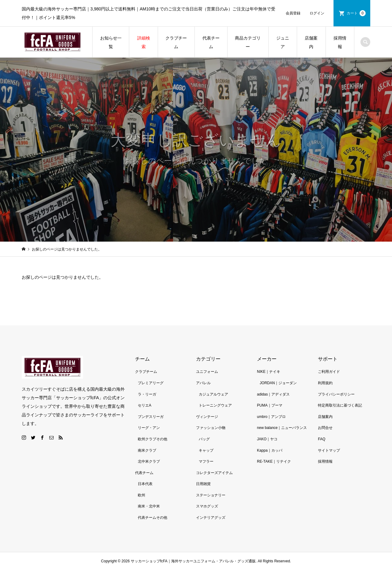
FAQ (322, 439)
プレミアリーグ (151, 383)
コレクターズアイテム (214, 473)
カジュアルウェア (213, 394)
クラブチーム (176, 42)
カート (356, 13)
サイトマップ (329, 450)
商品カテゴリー (248, 42)
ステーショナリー (211, 495)
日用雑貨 (203, 484)
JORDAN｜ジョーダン (278, 383)
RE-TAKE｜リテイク (274, 461)
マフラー (206, 461)
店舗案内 (311, 42)
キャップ (206, 450)
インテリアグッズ (211, 518)
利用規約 (325, 383)
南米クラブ (147, 450)
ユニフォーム (207, 372)
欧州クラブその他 (153, 439)
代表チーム (211, 42)
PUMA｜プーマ (270, 405)
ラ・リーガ (147, 394)
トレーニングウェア (215, 405)
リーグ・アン (149, 428)
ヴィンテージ (207, 417)
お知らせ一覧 (111, 42)
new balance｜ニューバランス (282, 428)
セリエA (145, 405)
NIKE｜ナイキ (269, 372)
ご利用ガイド (329, 372)
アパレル (203, 383)
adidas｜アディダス (273, 394)
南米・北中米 (149, 506)
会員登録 (293, 13)
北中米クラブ (149, 461)
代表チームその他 (153, 518)
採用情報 (340, 42)
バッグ (204, 439)
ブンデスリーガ (151, 417)
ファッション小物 (211, 428)
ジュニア (283, 42)
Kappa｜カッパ (270, 450)
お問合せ (325, 428)
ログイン (317, 13)
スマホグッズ (207, 506)
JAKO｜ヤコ (267, 439)
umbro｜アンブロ (271, 417)
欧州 (141, 495)
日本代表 (145, 484)
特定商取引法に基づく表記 (340, 405)
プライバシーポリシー (336, 394)
